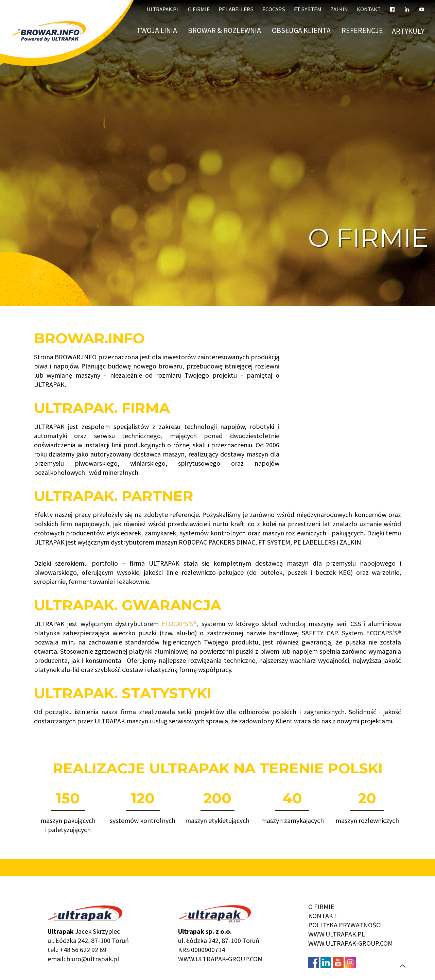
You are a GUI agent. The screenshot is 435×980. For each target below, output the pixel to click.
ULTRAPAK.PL (163, 9)
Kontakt (369, 9)
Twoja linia (158, 30)
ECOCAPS (274, 9)
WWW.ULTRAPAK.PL (337, 934)
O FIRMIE (321, 906)
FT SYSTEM (308, 9)
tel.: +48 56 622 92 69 (77, 950)
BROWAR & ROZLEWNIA (225, 30)
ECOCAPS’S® (179, 624)
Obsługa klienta (302, 30)
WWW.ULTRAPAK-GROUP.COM (220, 959)
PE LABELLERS (236, 9)
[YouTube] (422, 7)
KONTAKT (323, 916)
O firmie (199, 9)
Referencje (362, 30)
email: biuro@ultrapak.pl (83, 959)
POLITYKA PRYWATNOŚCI (345, 925)
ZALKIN (339, 9)
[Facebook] (392, 7)
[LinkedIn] (407, 7)
